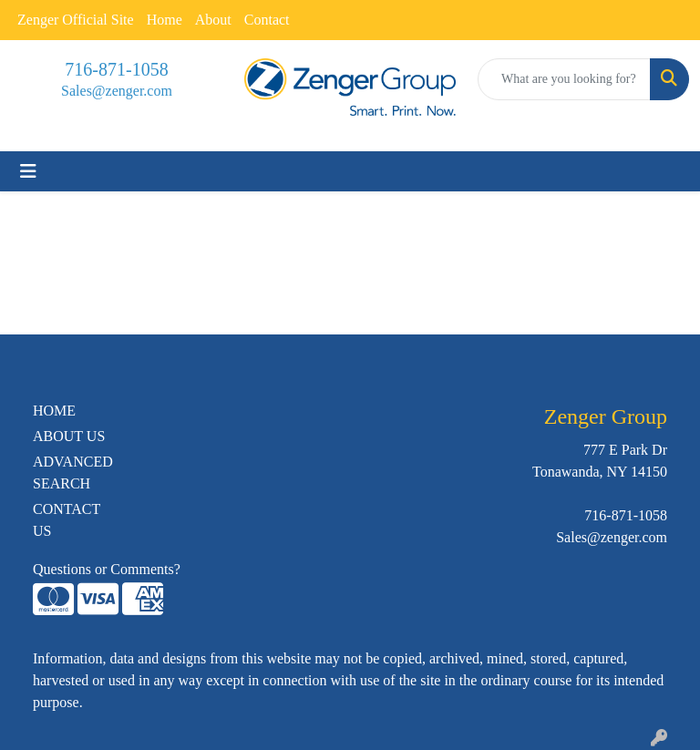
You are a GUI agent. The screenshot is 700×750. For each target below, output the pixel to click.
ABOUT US (69, 436)
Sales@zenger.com (117, 91)
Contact (267, 20)
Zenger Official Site (76, 20)
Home (165, 20)
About (213, 20)
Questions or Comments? (107, 569)
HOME (54, 411)
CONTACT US (67, 520)
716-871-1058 (116, 69)
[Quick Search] (564, 79)
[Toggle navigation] (28, 171)
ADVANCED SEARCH (73, 473)
